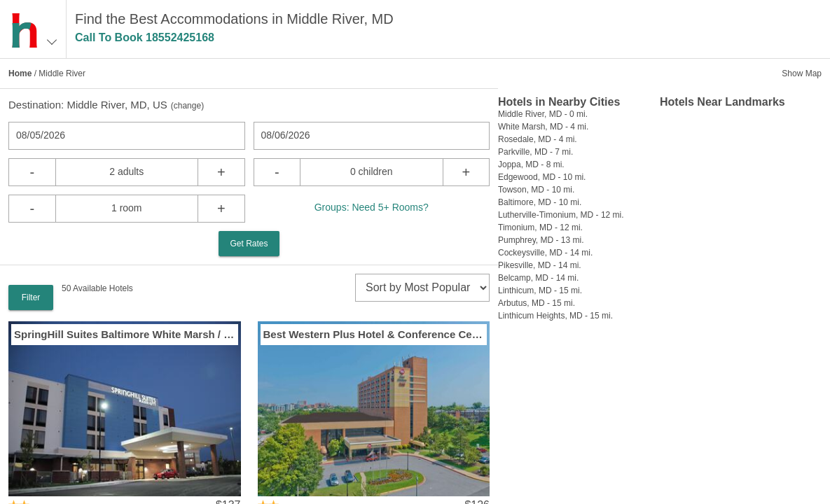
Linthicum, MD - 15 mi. (540, 290)
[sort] (422, 288)
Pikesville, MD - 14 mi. (540, 265)
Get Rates (249, 244)
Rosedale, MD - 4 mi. (538, 139)
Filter (31, 297)
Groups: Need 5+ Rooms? (372, 207)
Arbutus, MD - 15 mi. (537, 303)
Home (20, 73)
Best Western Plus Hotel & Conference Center (374, 334)
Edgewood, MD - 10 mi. (542, 177)
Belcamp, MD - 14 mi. (538, 278)
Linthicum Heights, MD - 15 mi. (555, 316)
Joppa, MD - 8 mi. (531, 164)
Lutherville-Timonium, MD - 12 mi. (561, 215)
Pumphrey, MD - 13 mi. (541, 240)
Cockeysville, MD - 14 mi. (545, 253)
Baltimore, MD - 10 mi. (540, 202)
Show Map (802, 73)
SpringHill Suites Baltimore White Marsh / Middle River (125, 334)
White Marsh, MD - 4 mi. (543, 127)
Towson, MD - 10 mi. (536, 190)
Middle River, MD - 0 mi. (543, 114)
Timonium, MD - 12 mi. (540, 227)
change (187, 106)
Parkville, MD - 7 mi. (535, 152)
